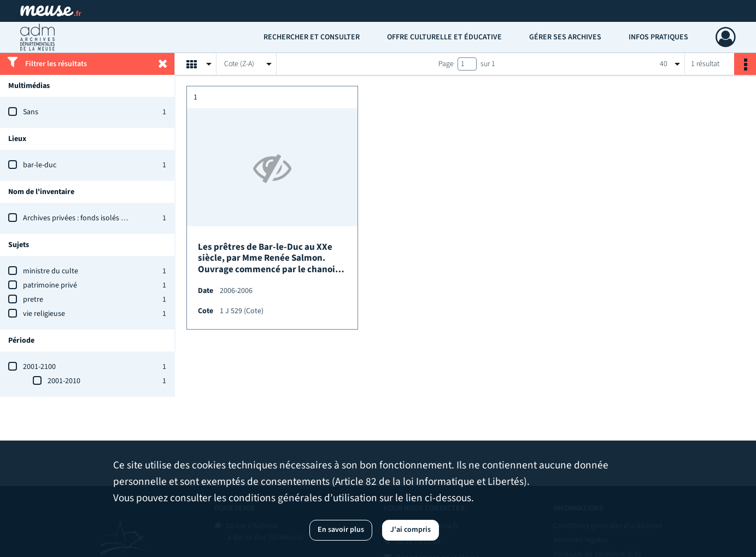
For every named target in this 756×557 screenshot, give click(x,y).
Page (446, 64)
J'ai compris (411, 530)
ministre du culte (51, 271)
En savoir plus (341, 530)
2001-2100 (39, 367)
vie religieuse (44, 314)
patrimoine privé (50, 285)
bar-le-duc (40, 165)
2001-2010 (64, 381)
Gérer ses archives (565, 37)
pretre (33, 300)
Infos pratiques (658, 37)
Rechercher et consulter (312, 37)
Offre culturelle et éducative (444, 37)
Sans (31, 112)
